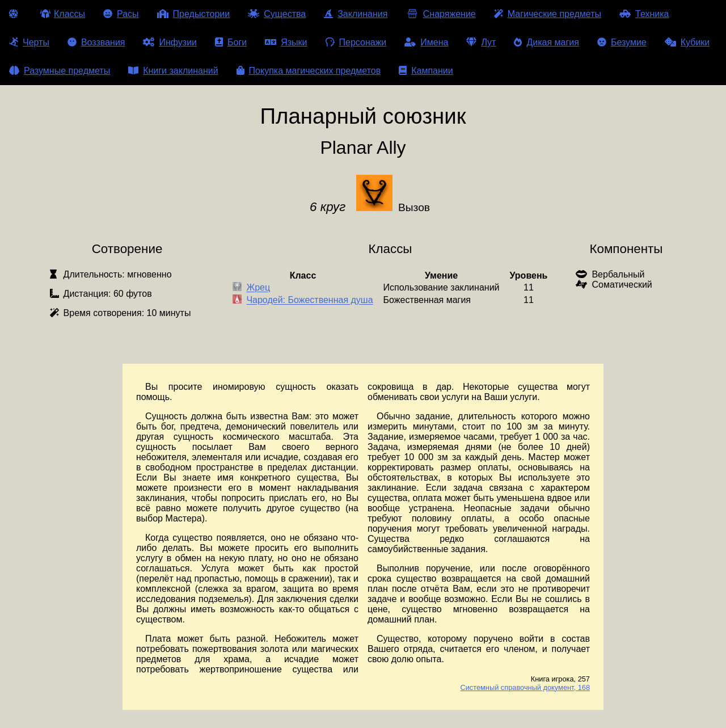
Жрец (258, 288)
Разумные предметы (60, 71)
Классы (63, 14)
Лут (481, 42)
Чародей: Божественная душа (309, 300)
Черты (29, 42)
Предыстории (194, 14)
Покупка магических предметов (309, 71)
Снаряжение (440, 14)
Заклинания (356, 14)
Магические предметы (548, 14)
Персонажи (356, 42)
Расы (121, 14)
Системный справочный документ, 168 (525, 687)
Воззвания (96, 42)
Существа (277, 14)
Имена (426, 42)
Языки (286, 42)
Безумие (622, 42)
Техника (644, 14)
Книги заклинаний (173, 71)
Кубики (687, 42)
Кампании (426, 71)
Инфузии (170, 42)
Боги (231, 42)
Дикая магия (546, 42)
